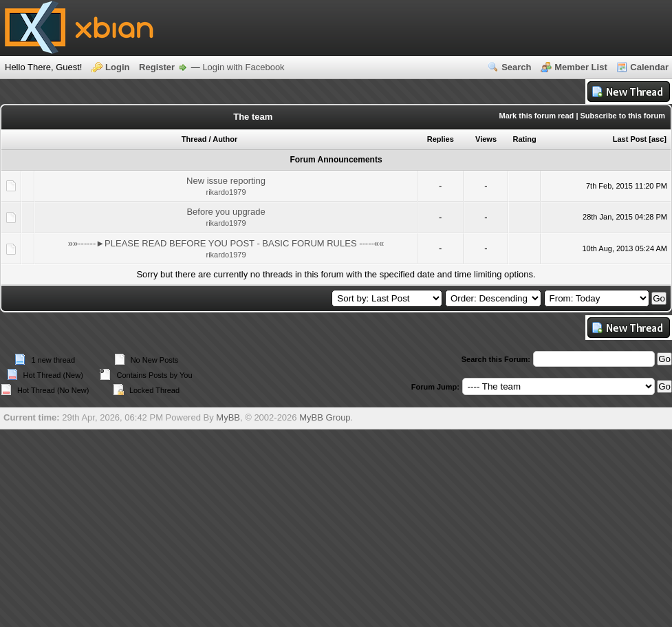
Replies (441, 139)
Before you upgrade (226, 212)
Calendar (649, 67)
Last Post (630, 139)
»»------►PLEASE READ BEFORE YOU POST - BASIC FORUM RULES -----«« (226, 243)
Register (157, 67)
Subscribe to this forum (623, 116)
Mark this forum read (537, 116)
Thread (194, 139)
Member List (581, 67)
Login (117, 67)
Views (486, 139)
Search (516, 67)
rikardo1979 (226, 192)
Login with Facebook (243, 67)
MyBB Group (325, 417)
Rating (524, 139)
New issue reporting (226, 181)
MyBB (228, 417)
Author (225, 139)
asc (658, 139)
